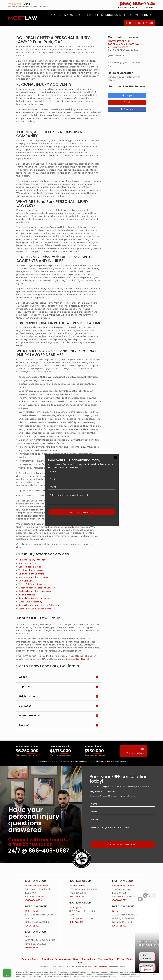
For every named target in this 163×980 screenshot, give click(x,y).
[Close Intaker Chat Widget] (154, 894)
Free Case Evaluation (81, 512)
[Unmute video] (115, 894)
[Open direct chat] (148, 894)
